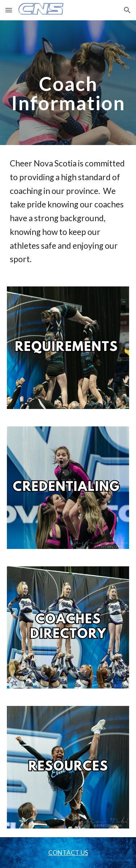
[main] (68, 83)
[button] (9, 10)
